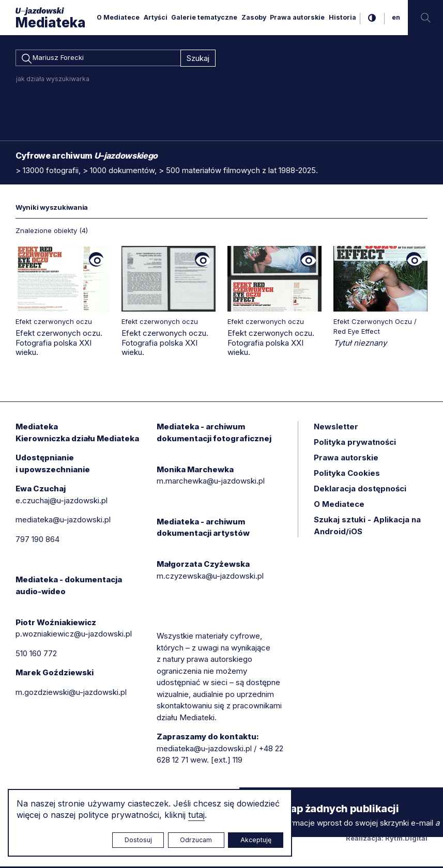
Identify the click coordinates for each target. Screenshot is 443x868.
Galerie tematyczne (204, 17)
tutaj (196, 815)
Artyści (156, 17)
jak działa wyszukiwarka (53, 80)
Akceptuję (256, 840)
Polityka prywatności (355, 444)
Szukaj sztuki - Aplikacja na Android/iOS (367, 527)
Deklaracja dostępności (360, 490)
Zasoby (254, 17)
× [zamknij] (250, 797)
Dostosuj (138, 840)
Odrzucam (196, 840)
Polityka (347, 475)
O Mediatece (118, 17)
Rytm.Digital (406, 840)
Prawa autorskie (297, 17)
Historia (342, 17)
